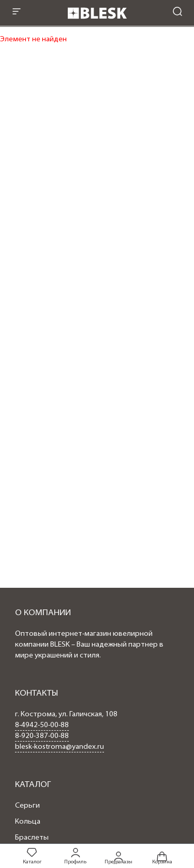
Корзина (162, 857)
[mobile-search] (177, 13)
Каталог (32, 856)
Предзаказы (118, 857)
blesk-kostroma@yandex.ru (59, 747)
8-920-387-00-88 (42, 736)
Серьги (27, 806)
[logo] (97, 22)
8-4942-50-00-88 (42, 725)
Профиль (75, 856)
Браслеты (32, 838)
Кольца (28, 822)
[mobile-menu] (17, 13)
